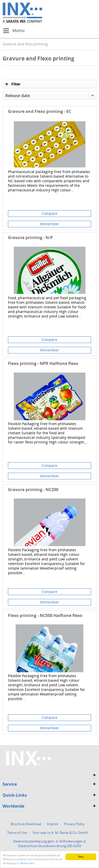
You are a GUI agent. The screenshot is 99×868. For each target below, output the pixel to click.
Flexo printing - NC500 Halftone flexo (45, 616)
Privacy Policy (74, 824)
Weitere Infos (27, 864)
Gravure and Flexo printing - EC (40, 111)
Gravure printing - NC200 (33, 490)
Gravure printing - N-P (30, 238)
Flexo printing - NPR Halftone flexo (43, 364)
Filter (13, 84)
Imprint (53, 824)
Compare (49, 213)
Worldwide (13, 806)
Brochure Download (26, 824)
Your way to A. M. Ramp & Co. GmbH (60, 833)
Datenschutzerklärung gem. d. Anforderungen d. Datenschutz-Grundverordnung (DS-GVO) (50, 844)
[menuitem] (14, 31)
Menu (14, 30)
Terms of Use (17, 833)
